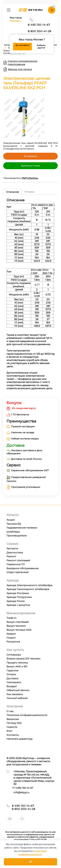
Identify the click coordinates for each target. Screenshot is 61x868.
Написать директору (20, 739)
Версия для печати (18, 69)
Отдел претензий (17, 572)
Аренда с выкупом (18, 605)
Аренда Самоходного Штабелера (28, 589)
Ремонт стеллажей (18, 560)
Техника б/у (14, 524)
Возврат (12, 686)
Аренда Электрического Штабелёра (29, 585)
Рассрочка (13, 642)
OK (30, 862)
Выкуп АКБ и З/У (17, 666)
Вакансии (13, 719)
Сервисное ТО (16, 564)
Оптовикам (14, 655)
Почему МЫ (14, 723)
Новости (12, 727)
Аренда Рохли (16, 601)
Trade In (11, 618)
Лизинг (11, 638)
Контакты (13, 735)
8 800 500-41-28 (40, 31)
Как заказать (15, 694)
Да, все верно (23, 45)
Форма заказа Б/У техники (23, 659)
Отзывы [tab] (29, 192)
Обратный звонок (18, 690)
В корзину (30, 156)
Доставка (12, 678)
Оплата (11, 674)
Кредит (11, 634)
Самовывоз (14, 682)
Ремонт (11, 556)
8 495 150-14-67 (39, 25)
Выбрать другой (41, 47)
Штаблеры (13, 532)
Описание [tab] (12, 192)
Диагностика (15, 552)
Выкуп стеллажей (18, 622)
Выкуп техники (16, 626)
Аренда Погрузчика (19, 597)
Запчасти (12, 548)
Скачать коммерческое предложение (20, 63)
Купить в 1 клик (30, 166)
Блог (10, 731)
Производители (17, 536)
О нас (10, 711)
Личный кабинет (17, 698)
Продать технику (17, 663)
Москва (16, 21)
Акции (11, 520)
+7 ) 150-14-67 (23, 788)
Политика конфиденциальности (27, 715)
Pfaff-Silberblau (30, 178)
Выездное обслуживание (23, 568)
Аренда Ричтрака (18, 593)
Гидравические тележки (22, 528)
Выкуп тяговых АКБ (19, 630)
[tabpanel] (30, 295)
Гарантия (12, 670)
